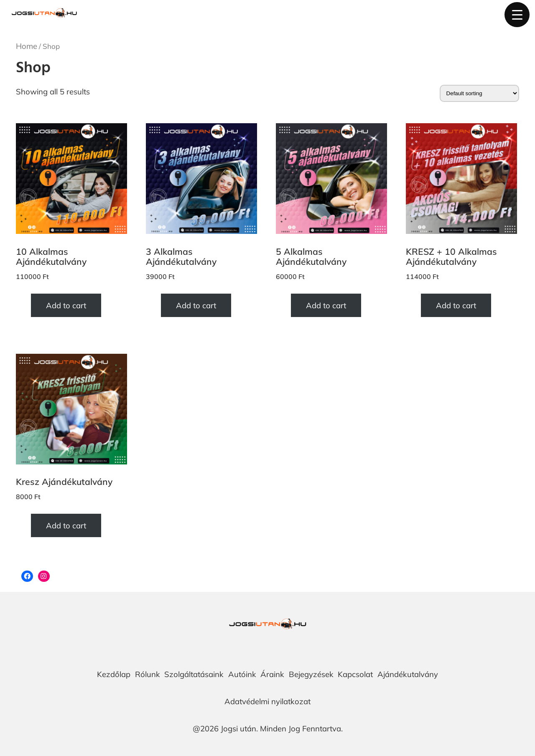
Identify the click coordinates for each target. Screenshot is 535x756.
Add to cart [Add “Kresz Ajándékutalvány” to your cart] (66, 525)
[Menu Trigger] (517, 15)
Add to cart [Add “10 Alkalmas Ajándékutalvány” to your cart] (66, 305)
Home (27, 46)
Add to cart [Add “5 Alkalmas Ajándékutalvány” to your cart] (326, 305)
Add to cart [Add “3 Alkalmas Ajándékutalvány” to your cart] (196, 305)
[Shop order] (479, 93)
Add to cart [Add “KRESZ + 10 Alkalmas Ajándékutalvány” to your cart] (456, 305)
